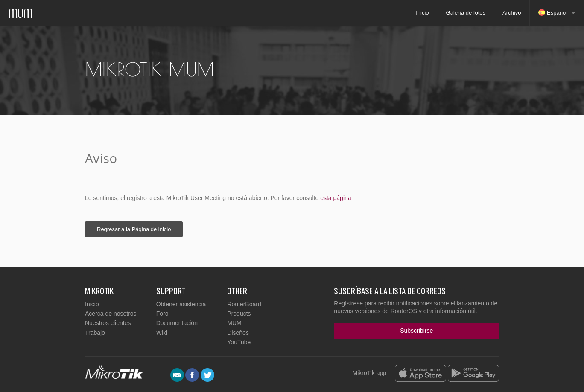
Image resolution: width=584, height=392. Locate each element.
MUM (234, 323)
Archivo (512, 13)
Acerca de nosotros (111, 314)
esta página (336, 198)
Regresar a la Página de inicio (134, 229)
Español (553, 12)
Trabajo (95, 333)
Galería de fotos (466, 13)
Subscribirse (416, 331)
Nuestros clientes (108, 323)
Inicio (422, 13)
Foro (162, 314)
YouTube (239, 342)
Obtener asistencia (181, 304)
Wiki (162, 333)
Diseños (238, 333)
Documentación (177, 323)
